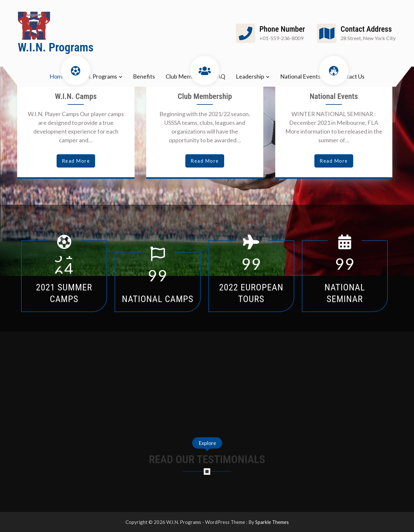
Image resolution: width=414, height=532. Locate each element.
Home (57, 76)
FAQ (219, 76)
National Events (300, 76)
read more (76, 161)
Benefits (144, 76)
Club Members (184, 76)
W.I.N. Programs (56, 48)
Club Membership (205, 96)
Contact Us (350, 76)
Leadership (250, 76)
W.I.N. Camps (76, 96)
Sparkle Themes (272, 522)
